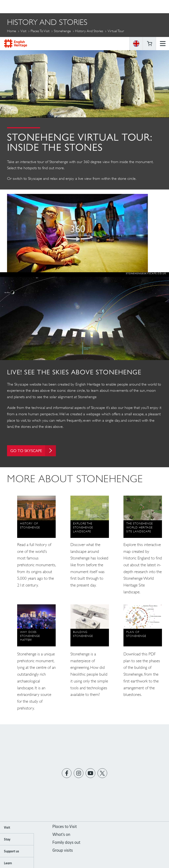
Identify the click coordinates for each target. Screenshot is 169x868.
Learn (8, 863)
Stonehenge (62, 31)
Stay (7, 839)
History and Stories (89, 31)
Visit (23, 31)
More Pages (18, 41)
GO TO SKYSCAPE (33, 451)
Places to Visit (40, 31)
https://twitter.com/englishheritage (102, 773)
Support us (11, 851)
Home (12, 31)
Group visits (63, 850)
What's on (61, 834)
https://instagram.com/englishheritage (79, 773)
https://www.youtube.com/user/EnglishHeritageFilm (91, 773)
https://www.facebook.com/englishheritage (67, 773)
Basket (149, 7)
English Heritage (16, 6)
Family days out (66, 842)
